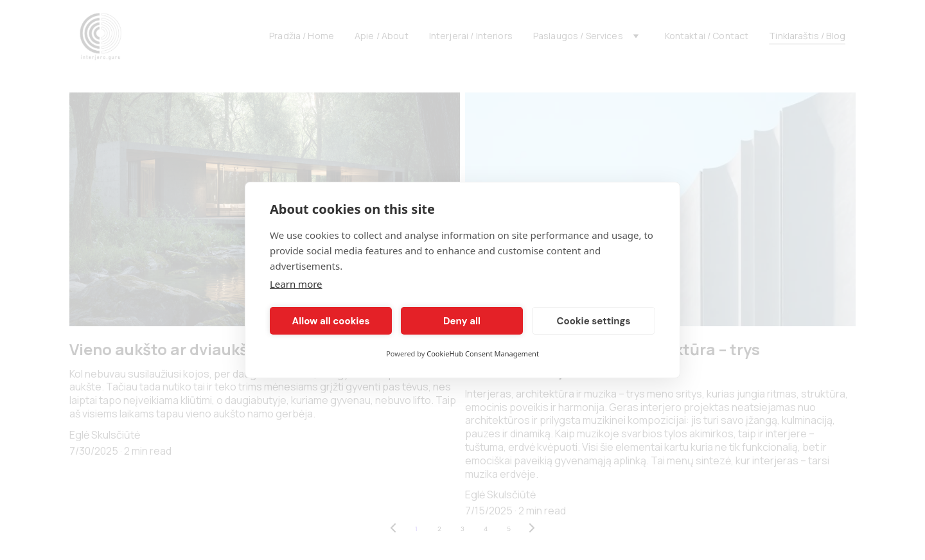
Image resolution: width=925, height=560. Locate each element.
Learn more (296, 284)
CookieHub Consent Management (483, 354)
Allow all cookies (331, 321)
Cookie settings (594, 321)
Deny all (462, 321)
